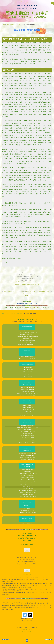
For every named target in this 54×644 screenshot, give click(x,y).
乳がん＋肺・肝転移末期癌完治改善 (28, 497)
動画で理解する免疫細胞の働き (28, 459)
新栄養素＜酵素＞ (28, 439)
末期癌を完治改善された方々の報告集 (14, 25)
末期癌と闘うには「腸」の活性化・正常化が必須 (28, 427)
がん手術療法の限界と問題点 (28, 387)
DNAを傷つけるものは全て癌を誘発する (28, 359)
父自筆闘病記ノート (28, 339)
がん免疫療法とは (28, 509)
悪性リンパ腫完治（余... (9, 291)
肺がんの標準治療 (28, 375)
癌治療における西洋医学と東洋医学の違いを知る (28, 393)
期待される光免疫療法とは (28, 523)
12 (28, 293)
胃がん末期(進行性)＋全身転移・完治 (28, 491)
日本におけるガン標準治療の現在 (28, 395)
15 (25, 295)
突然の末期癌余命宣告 (28, 331)
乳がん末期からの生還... (45, 291)
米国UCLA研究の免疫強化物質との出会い (28, 335)
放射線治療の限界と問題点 (28, 391)
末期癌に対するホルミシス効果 (28, 511)
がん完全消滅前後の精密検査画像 (28, 341)
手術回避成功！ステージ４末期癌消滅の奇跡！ (28, 337)
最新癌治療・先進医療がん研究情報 (27, 519)
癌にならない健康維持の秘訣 (28, 425)
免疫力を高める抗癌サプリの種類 (28, 457)
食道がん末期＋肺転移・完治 (28, 479)
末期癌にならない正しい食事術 (28, 431)
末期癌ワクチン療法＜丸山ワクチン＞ (28, 513)
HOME (4, 25)
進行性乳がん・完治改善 (28, 495)
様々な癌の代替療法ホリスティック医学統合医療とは (27, 504)
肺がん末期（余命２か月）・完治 (28, 481)
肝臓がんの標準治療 (28, 371)
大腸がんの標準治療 (28, 377)
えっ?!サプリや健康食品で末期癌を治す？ (28, 333)
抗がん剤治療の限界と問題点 (28, 389)
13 (30, 293)
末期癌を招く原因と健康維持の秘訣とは (27, 422)
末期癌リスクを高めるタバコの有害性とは (28, 443)
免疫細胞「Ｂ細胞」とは (28, 407)
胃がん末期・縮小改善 (28, 487)
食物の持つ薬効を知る (28, 433)
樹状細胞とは (28, 411)
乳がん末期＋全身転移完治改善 (28, 475)
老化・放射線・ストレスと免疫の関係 (28, 415)
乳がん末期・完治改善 (28, 489)
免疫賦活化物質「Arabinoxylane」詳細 (28, 453)
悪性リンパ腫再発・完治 (28, 469)
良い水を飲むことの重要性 (28, 437)
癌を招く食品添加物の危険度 (28, 435)
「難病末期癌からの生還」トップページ (33, 307)
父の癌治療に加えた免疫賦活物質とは (27, 449)
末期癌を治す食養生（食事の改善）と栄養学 (28, 429)
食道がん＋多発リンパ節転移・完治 (28, 493)
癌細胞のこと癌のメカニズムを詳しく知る (27, 352)
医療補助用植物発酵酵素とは (28, 455)
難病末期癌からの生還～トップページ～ (27, 327)
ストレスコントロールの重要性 (28, 441)
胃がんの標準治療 (28, 367)
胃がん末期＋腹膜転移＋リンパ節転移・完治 (28, 483)
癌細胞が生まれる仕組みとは (28, 357)
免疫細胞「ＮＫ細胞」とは (28, 409)
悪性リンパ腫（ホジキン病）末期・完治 (28, 473)
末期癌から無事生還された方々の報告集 (27, 466)
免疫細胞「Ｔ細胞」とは (28, 405)
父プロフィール (28, 343)
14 (33, 293)
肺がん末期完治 (28, 471)
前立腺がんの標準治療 (28, 369)
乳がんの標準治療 (28, 373)
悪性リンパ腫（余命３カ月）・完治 (28, 485)
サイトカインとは (28, 413)
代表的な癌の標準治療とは (27, 364)
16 (28, 295)
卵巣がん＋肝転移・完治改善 (28, 477)
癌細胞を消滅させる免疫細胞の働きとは (27, 401)
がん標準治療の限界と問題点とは (27, 383)
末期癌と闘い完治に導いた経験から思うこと (28, 345)
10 (23, 293)
